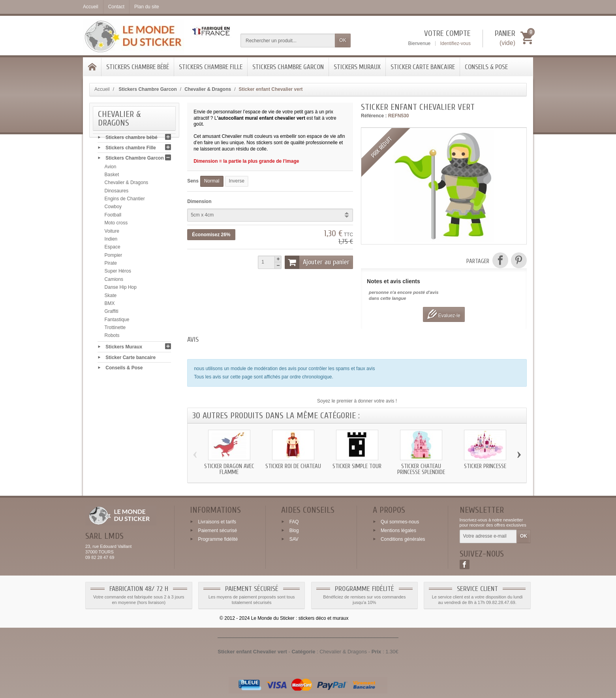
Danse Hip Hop (121, 289)
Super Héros (118, 273)
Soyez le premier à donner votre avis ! (357, 401)
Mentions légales (398, 531)
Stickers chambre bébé (138, 67)
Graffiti (112, 313)
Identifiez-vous (455, 43)
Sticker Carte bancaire (423, 67)
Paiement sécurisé (217, 531)
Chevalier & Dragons (127, 184)
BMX (110, 305)
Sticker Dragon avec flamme (229, 469)
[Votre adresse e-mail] (488, 536)
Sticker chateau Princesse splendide (421, 469)
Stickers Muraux (357, 67)
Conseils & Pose (486, 67)
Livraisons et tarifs (217, 522)
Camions (114, 281)
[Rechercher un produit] (288, 40)
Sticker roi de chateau (293, 466)
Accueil (102, 89)
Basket (112, 176)
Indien (111, 241)
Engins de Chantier (125, 200)
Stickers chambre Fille (211, 67)
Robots (112, 337)
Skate (111, 297)
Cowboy (113, 209)
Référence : (374, 116)
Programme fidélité (218, 539)
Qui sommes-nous (400, 522)
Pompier (114, 257)
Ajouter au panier (317, 262)
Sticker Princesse (485, 466)
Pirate (111, 265)
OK (343, 40)
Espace (113, 249)
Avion (111, 168)
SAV (294, 539)
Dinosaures (117, 192)
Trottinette (115, 329)
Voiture (112, 233)
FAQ (294, 522)
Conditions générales (403, 539)
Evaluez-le (444, 314)
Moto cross (116, 225)
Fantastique (117, 321)
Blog (294, 531)
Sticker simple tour (357, 466)
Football (113, 216)
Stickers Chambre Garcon (288, 67)
